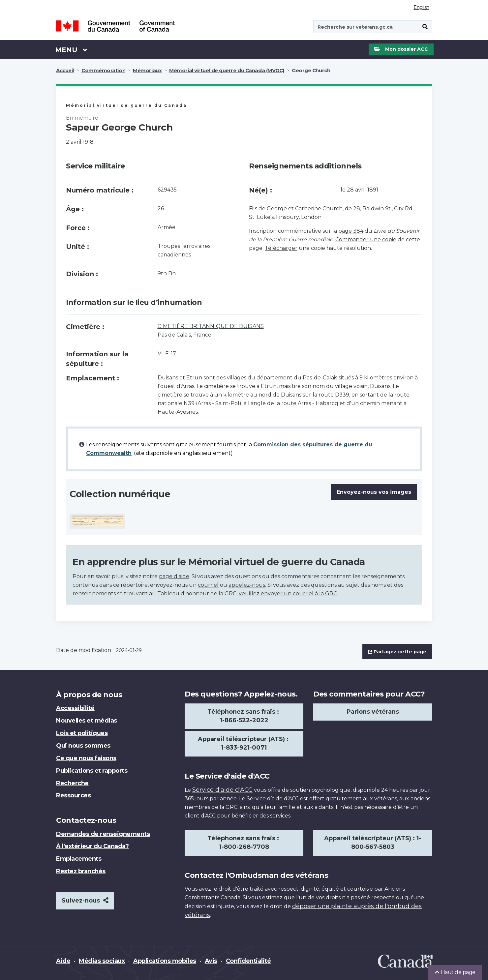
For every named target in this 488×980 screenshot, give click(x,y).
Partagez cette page (397, 652)
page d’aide (174, 576)
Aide (63, 961)
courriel (208, 585)
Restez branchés (81, 871)
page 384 (351, 231)
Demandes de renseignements (103, 834)
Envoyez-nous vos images (374, 492)
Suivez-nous (85, 901)
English (421, 7)
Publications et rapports (92, 771)
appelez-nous (247, 585)
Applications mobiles (165, 961)
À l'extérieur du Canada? (92, 846)
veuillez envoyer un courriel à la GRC (288, 594)
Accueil (65, 70)
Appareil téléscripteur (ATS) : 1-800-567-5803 (373, 843)
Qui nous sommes (83, 746)
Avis (211, 961)
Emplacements (79, 859)
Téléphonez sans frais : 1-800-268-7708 (244, 843)
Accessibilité (75, 708)
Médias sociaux (102, 961)
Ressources (73, 795)
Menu (71, 49)
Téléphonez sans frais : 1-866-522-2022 (244, 716)
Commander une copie (366, 239)
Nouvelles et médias (87, 721)
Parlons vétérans (373, 712)
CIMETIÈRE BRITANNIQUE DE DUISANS (211, 326)
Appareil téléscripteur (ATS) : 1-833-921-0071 (244, 743)
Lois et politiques (82, 733)
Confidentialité (248, 961)
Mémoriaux (147, 70)
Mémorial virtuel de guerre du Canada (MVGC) (227, 70)
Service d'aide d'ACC (222, 790)
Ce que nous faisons (86, 758)
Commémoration (103, 70)
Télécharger (281, 248)
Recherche (72, 783)
